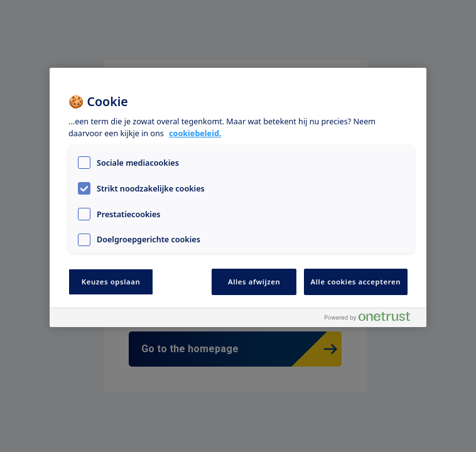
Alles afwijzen (254, 282)
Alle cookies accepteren (356, 282)
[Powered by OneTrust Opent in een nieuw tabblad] (372, 319)
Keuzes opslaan (111, 282)
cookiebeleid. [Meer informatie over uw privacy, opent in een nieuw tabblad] (195, 133)
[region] (238, 197)
